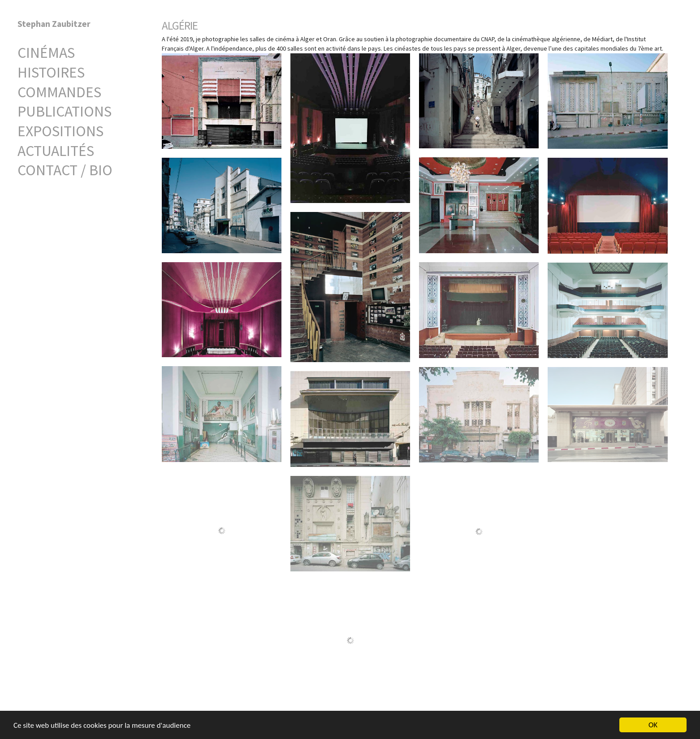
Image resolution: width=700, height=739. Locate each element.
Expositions (60, 131)
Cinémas (46, 52)
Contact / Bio (65, 170)
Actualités (56, 151)
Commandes (59, 92)
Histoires (51, 72)
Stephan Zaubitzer (54, 24)
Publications (65, 111)
